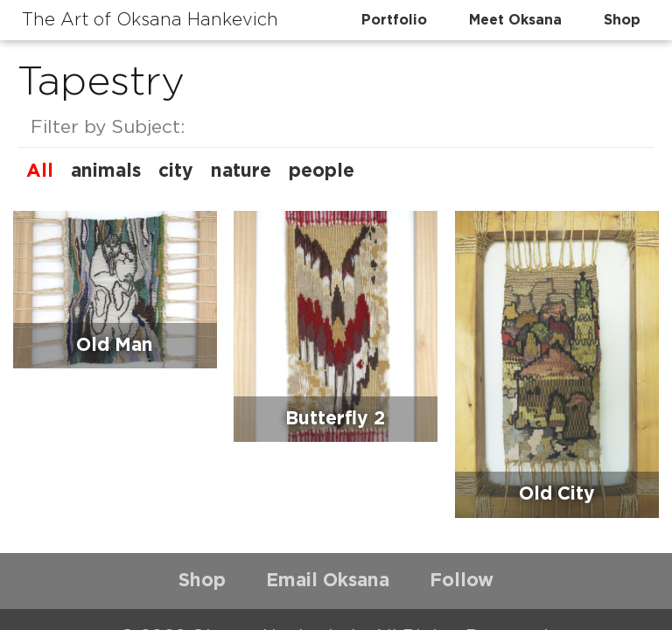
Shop (622, 20)
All (40, 171)
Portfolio (394, 20)
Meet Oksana (515, 20)
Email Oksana (328, 581)
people (322, 171)
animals (106, 171)
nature (241, 171)
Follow (462, 581)
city (176, 171)
